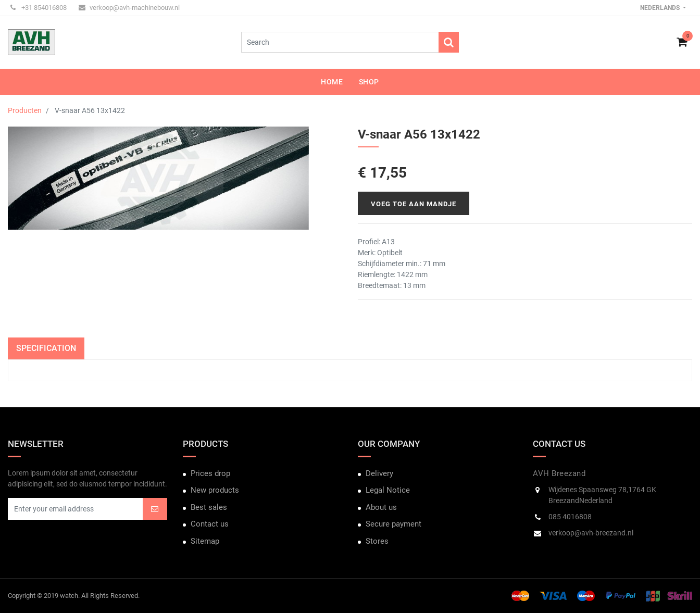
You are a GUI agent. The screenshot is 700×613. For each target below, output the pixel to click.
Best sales (209, 507)
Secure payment (393, 524)
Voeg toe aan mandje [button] (414, 204)
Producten (25, 110)
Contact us (210, 524)
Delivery (379, 473)
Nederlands (661, 8)
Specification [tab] (46, 348)
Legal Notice (388, 490)
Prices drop (210, 473)
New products (215, 490)
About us (381, 507)
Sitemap (205, 541)
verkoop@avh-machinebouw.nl (129, 8)
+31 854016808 (39, 8)
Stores (377, 541)
